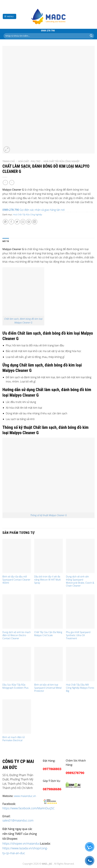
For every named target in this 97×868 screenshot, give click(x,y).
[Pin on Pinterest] (29, 222)
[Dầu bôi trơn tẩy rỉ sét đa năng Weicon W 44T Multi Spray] (48, 556)
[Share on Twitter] (17, 222)
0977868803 (52, 769)
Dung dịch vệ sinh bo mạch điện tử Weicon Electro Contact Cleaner (17, 635)
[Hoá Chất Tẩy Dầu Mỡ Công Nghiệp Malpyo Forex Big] (80, 664)
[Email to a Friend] (23, 222)
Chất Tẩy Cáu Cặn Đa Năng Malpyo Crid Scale (48, 634)
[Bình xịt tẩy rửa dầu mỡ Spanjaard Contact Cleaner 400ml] (17, 556)
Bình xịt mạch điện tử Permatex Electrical (14, 739)
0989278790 (75, 773)
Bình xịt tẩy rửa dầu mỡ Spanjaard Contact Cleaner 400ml (16, 580)
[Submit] (91, 36)
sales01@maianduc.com (18, 820)
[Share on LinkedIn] (35, 222)
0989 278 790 (48, 30)
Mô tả (6, 241)
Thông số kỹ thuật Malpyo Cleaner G (49, 515)
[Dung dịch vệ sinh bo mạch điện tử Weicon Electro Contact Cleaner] (17, 611)
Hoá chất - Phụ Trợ (29, 161)
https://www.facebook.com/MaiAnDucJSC (28, 808)
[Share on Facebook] (11, 222)
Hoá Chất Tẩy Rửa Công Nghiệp (61, 161)
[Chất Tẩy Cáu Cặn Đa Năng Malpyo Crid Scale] (48, 611)
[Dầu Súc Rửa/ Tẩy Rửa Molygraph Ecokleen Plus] (17, 664)
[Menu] (9, 17)
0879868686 (52, 789)
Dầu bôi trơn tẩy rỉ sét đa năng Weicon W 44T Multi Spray (48, 580)
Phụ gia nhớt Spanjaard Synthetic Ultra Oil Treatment (78, 635)
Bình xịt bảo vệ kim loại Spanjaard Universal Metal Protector (48, 688)
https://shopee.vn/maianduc (21, 843)
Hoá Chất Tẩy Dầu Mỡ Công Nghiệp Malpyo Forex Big (80, 688)
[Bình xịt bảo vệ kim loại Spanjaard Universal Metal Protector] (48, 664)
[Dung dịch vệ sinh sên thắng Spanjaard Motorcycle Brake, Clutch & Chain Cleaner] (80, 556)
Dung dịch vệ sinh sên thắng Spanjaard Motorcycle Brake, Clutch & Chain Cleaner (80, 581)
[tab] (6, 241)
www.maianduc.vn (25, 796)
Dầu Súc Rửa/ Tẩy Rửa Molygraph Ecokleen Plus (15, 686)
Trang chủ (9, 161)
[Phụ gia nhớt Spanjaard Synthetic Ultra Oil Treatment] (80, 611)
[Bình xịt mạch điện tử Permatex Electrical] (17, 717)
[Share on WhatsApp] (5, 222)
